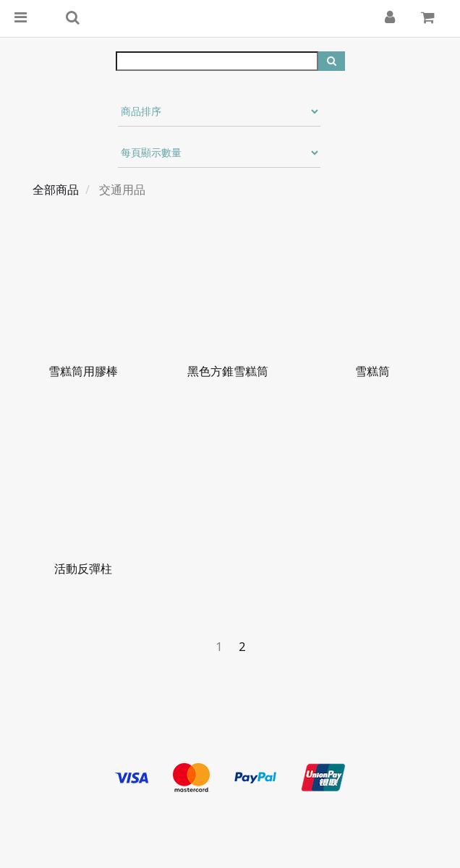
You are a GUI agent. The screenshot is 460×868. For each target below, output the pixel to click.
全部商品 (56, 190)
